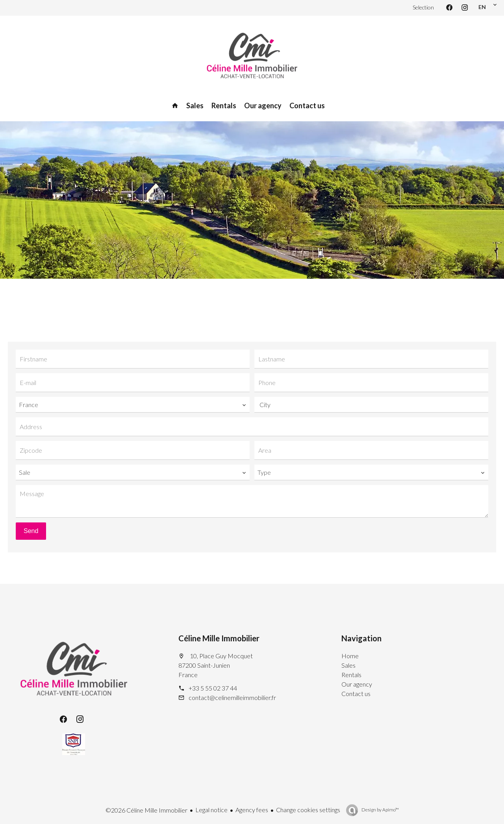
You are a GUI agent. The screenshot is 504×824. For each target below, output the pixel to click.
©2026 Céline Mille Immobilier (146, 810)
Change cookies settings (308, 810)
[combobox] (133, 405)
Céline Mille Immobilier (219, 638)
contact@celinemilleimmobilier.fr (232, 697)
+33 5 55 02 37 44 (213, 688)
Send (31, 531)
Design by (380, 810)
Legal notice (211, 810)
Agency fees (252, 810)
